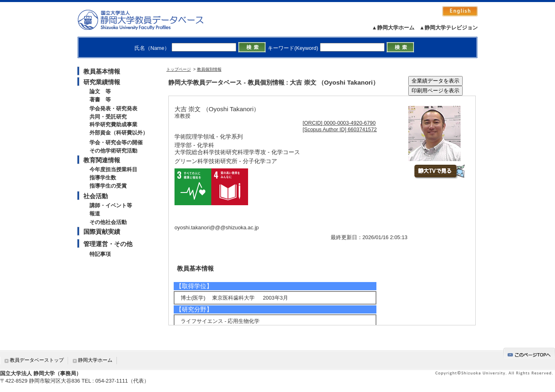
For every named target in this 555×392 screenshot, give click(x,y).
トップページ (179, 69)
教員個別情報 (209, 69)
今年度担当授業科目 (113, 169)
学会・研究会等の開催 (116, 142)
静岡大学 (149, 20)
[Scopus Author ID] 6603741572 (340, 129)
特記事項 (100, 254)
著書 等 (100, 100)
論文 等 (100, 91)
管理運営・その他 (108, 244)
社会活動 (96, 196)
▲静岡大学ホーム (393, 28)
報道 (95, 214)
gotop (529, 353)
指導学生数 (103, 178)
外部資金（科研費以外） (119, 133)
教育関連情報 (102, 160)
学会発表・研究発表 (113, 109)
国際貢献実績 (102, 232)
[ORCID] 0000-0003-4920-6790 (339, 123)
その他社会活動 (108, 222)
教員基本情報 (102, 71)
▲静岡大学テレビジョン (449, 28)
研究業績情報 (102, 82)
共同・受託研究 (108, 117)
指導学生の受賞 (108, 186)
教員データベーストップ (37, 360)
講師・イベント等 (111, 205)
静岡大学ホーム (95, 360)
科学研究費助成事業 (113, 124)
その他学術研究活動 (113, 151)
